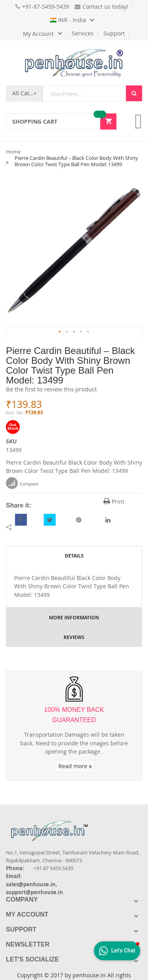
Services (83, 33)
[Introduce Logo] (92, 824)
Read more (75, 766)
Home (13, 152)
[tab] (74, 556)
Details (74, 556)
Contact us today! (101, 6)
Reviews (74, 637)
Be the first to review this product (51, 389)
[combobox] (84, 94)
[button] (60, 332)
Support (114, 33)
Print (114, 501)
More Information (74, 618)
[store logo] (74, 63)
